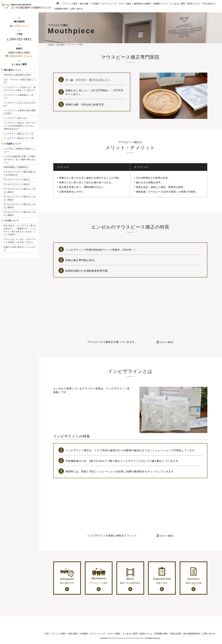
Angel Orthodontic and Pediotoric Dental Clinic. (127, 638)
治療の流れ (162, 575)
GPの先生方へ (209, 4)
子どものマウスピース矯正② (17, 184)
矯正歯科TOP (67, 575)
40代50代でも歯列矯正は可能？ (18, 75)
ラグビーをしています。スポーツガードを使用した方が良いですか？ (20, 241)
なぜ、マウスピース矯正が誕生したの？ (20, 81)
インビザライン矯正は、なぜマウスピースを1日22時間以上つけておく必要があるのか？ (20, 126)
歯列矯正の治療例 (142, 4)
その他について (12, 220)
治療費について (160, 4)
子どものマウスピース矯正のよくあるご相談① (20, 190)
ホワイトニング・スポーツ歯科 (117, 4)
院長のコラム (194, 4)
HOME (51, 45)
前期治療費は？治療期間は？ (17, 167)
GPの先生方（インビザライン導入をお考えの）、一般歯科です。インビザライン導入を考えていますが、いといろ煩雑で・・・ (20, 230)
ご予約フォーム (21, 26)
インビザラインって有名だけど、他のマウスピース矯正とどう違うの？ (20, 89)
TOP (47, 634)
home (58, 4)
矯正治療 (84, 4)
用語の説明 (175, 634)
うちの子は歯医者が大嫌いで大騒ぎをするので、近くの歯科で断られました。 (20, 159)
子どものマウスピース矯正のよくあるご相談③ (20, 206)
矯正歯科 (61, 45)
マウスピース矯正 (99, 575)
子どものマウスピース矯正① (17, 179)
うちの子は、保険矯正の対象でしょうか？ (20, 150)
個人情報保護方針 (192, 634)
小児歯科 (95, 4)
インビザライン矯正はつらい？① (19, 134)
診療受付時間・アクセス (21, 56)
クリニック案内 (70, 4)
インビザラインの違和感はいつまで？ (19, 97)
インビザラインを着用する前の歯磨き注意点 (20, 112)
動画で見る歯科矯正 (130, 575)
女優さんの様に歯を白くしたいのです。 (20, 249)
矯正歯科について (13, 70)
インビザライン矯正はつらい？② (19, 138)
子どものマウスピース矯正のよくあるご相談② (20, 198)
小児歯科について (13, 144)
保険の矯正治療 (194, 575)
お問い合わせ (77, 9)
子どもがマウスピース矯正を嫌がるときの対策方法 (20, 173)
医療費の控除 (62, 9)
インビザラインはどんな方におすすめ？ (20, 104)
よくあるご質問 (178, 4)
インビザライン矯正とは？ (16, 118)
